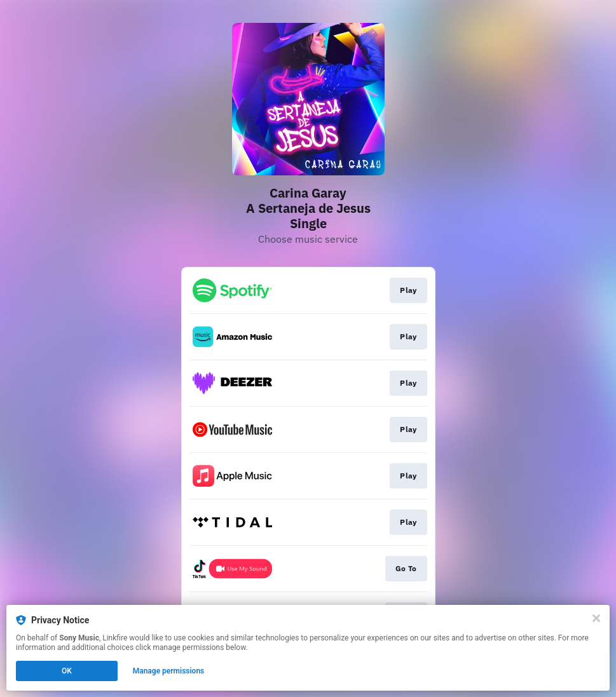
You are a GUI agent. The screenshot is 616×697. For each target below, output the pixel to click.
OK (67, 671)
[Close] (596, 618)
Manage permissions (169, 671)
